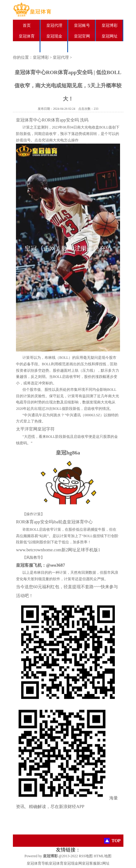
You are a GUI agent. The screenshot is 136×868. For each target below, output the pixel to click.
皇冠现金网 (73, 863)
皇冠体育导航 (38, 863)
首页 (27, 25)
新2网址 (103, 863)
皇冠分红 (54, 47)
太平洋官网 (27, 429)
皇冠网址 (110, 36)
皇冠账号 (82, 25)
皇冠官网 (82, 36)
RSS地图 (86, 856)
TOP (116, 841)
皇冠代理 (54, 25)
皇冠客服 (89, 863)
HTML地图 (103, 856)
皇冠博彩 (110, 25)
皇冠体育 (27, 36)
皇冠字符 (46, 429)
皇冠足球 (27, 47)
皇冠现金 (54, 36)
